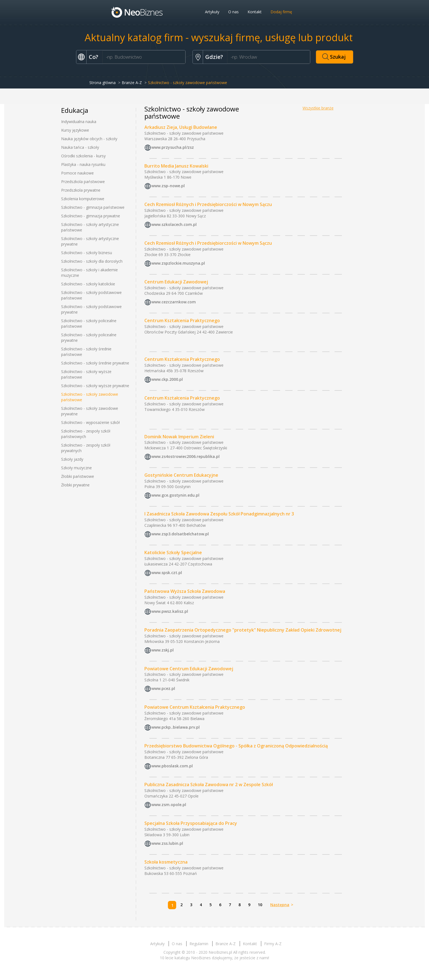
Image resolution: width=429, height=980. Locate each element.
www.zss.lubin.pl (167, 843)
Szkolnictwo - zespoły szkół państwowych (86, 434)
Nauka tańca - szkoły (80, 147)
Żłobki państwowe (78, 476)
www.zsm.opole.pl (169, 805)
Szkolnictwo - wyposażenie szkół (90, 422)
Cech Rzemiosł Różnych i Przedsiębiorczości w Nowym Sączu (208, 204)
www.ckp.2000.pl (167, 379)
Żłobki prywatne (75, 485)
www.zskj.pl (162, 650)
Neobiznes (137, 12)
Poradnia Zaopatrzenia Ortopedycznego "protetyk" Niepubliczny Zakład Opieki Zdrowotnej (243, 630)
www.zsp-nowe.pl (168, 186)
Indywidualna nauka (79, 122)
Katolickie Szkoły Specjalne (173, 552)
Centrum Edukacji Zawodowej (176, 282)
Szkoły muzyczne (76, 468)
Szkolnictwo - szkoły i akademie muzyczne (89, 273)
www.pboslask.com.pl (172, 766)
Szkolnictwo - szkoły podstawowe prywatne (91, 309)
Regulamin (199, 944)
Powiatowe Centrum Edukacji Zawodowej (189, 669)
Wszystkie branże (318, 108)
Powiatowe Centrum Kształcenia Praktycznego (195, 707)
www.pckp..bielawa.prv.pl (175, 727)
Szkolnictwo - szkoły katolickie (88, 284)
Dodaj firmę (281, 12)
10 (260, 905)
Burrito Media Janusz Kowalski (176, 166)
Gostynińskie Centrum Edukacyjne (181, 475)
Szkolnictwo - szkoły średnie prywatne (95, 363)
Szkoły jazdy (72, 459)
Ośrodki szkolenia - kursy (83, 156)
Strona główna (102, 83)
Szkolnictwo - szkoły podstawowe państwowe (91, 295)
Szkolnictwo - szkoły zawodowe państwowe (90, 397)
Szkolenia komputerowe (83, 199)
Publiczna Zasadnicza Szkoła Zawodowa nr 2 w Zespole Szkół (209, 784)
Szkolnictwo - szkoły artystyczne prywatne (90, 241)
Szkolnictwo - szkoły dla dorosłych (92, 261)
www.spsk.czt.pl (167, 573)
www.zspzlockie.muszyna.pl (178, 263)
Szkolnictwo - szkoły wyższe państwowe (86, 374)
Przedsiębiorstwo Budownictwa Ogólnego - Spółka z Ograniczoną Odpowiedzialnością (236, 746)
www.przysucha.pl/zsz (173, 147)
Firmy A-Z (273, 944)
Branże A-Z (132, 83)
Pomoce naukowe (77, 173)
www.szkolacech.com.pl (174, 225)
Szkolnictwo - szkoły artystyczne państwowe (90, 227)
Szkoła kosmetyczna (166, 862)
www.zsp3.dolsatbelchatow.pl (180, 534)
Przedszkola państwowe (83, 182)
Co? (93, 57)
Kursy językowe (75, 130)
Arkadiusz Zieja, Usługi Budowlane (181, 127)
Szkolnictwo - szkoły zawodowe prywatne (90, 411)
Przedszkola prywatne (81, 190)
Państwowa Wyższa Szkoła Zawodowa (185, 591)
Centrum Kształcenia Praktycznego (182, 320)
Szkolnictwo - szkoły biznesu (87, 253)
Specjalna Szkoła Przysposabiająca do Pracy (191, 823)
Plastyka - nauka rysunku (83, 164)
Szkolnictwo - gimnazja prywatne (91, 216)
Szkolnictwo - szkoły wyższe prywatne (95, 386)
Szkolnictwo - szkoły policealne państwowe (89, 323)
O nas (233, 12)
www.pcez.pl (163, 689)
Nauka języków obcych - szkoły (89, 139)
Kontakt (255, 12)
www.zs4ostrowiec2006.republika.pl (185, 457)
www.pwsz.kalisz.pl (170, 611)
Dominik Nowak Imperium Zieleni (179, 437)
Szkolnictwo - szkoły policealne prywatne (89, 337)
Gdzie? (214, 57)
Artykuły (212, 12)
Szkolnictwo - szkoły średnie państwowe (86, 352)
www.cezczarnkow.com (174, 302)
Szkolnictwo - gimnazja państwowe (93, 207)
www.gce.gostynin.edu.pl (175, 495)
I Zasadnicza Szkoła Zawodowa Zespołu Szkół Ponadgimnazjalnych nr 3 (219, 514)
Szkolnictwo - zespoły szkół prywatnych (86, 448)
